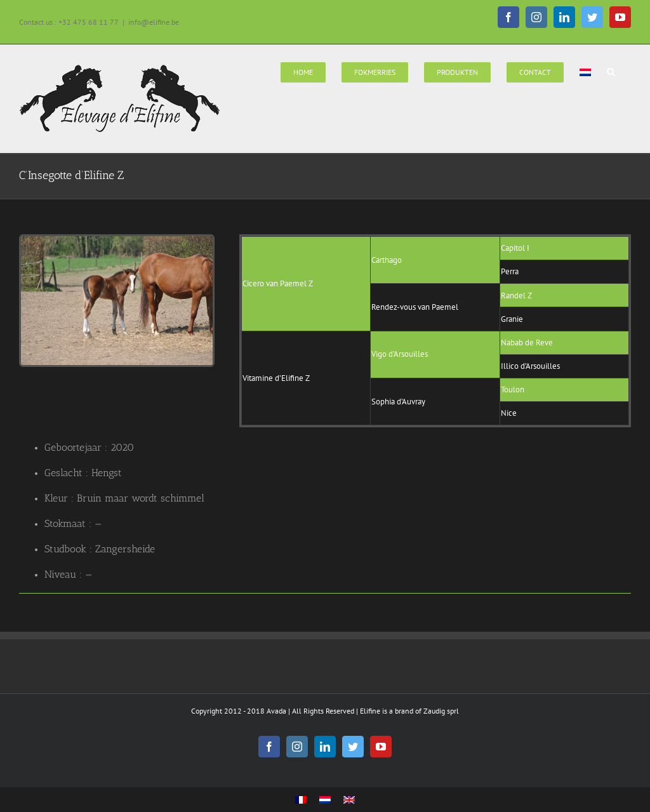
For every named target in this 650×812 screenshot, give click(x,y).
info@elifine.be (154, 22)
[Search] (611, 71)
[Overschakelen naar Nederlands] (325, 800)
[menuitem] (303, 71)
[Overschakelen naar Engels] (349, 800)
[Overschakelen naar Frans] (301, 800)
